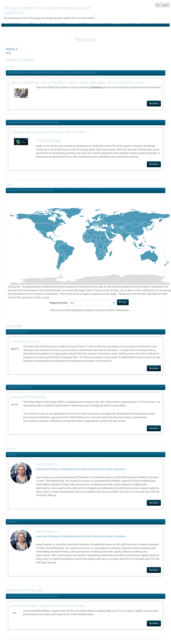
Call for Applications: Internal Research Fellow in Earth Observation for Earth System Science (52, 73)
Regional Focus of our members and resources (31, 190)
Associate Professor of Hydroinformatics (59, 469)
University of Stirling (18, 332)
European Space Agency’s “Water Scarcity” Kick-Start (33, 122)
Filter (123, 302)
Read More (154, 103)
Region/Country (58, 303)
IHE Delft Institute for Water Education (104, 469)
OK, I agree (162, 5)
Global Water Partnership (20, 387)
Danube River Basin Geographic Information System (33, 596)
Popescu (12, 455)
